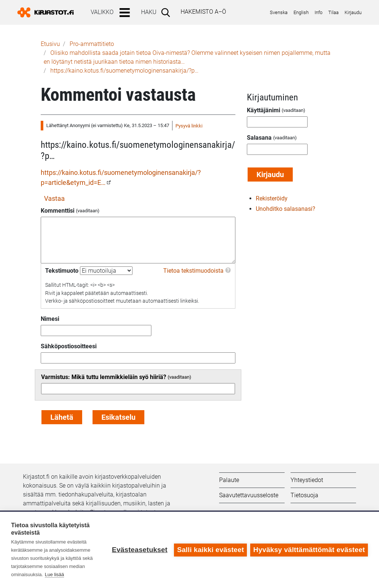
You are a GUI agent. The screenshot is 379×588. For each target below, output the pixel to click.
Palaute (229, 480)
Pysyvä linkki (189, 126)
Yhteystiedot (307, 480)
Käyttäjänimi (264, 110)
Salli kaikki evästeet (210, 550)
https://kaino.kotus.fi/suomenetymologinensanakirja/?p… (124, 71)
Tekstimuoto (62, 271)
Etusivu (50, 44)
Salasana (259, 138)
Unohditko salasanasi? (286, 209)
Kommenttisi (58, 211)
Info (318, 12)
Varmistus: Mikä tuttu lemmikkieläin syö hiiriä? (104, 377)
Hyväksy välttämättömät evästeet (309, 550)
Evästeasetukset (139, 550)
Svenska (279, 12)
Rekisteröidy (272, 198)
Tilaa (333, 12)
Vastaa (54, 198)
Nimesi (50, 319)
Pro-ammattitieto (92, 44)
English (301, 12)
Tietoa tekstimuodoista (193, 271)
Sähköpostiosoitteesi (69, 346)
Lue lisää (54, 574)
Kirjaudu (353, 12)
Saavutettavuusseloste (249, 495)
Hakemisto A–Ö (203, 12)
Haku (149, 12)
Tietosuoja (304, 495)
